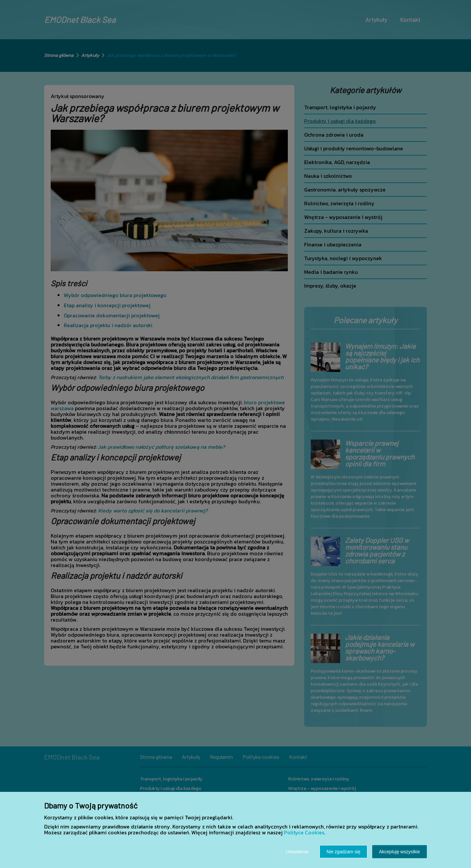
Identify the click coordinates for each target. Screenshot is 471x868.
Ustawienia (297, 852)
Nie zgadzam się (343, 852)
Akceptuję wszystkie (400, 852)
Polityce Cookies (304, 832)
